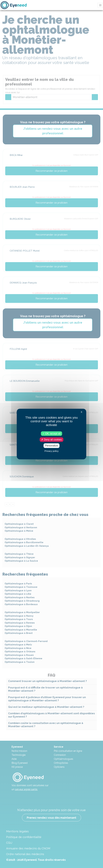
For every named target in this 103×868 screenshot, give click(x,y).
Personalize (51, 446)
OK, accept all (51, 434)
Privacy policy (51, 451)
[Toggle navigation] (100, 5)
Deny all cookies (51, 440)
